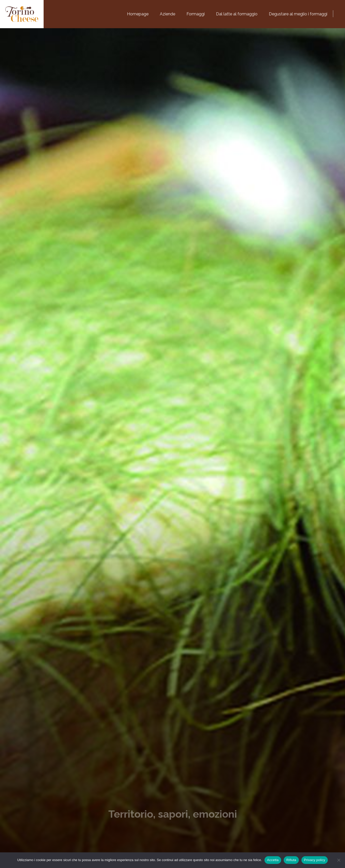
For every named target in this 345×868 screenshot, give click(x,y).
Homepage (138, 14)
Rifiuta (291, 860)
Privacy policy (315, 860)
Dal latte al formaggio (237, 14)
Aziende (167, 14)
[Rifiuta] (339, 860)
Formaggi (196, 14)
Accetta (273, 860)
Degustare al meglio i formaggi (298, 14)
